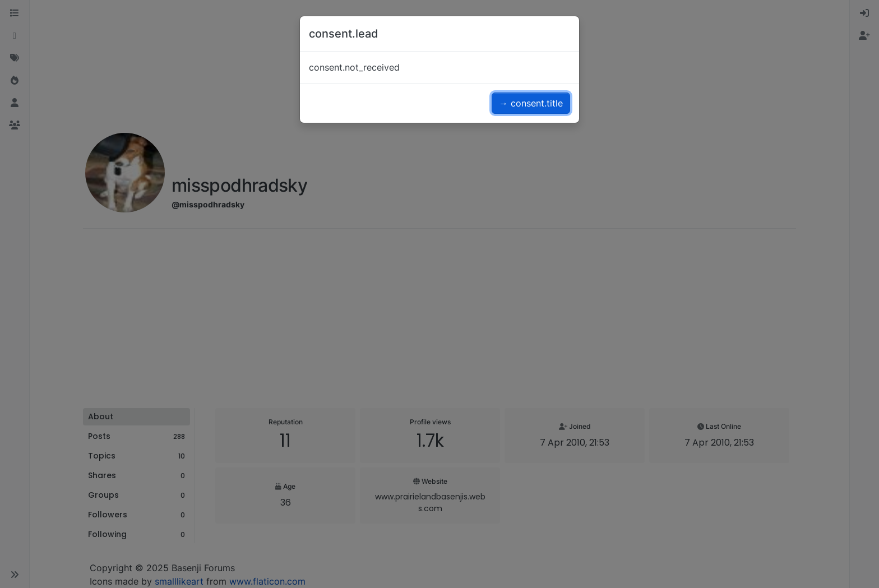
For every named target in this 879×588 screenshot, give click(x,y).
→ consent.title (531, 103)
